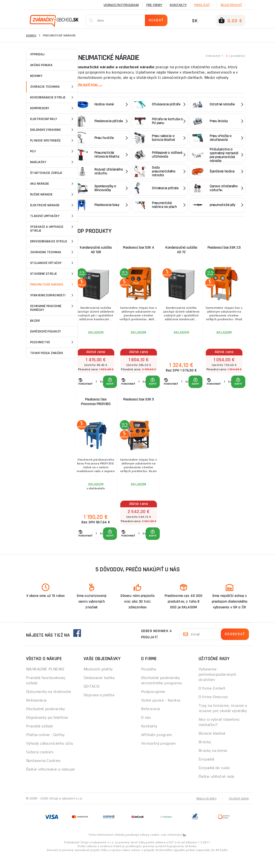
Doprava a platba (99, 707)
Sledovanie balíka (99, 690)
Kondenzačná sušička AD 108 (96, 252)
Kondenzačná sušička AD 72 (181, 252)
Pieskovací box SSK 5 (139, 407)
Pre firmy (154, 5)
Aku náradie (52, 184)
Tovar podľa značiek (47, 353)
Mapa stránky (205, 811)
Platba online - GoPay (45, 747)
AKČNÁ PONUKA (41, 65)
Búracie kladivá (212, 745)
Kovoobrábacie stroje (52, 97)
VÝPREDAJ (37, 54)
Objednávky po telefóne (47, 730)
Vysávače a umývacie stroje (52, 228)
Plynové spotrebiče (52, 141)
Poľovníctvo (52, 342)
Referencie (151, 721)
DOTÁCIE (92, 699)
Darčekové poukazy (46, 331)
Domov (31, 35)
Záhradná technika (52, 252)
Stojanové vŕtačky (52, 263)
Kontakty (178, 5)
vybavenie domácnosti (52, 295)
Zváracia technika (52, 87)
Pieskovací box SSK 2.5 (224, 249)
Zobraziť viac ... (89, 84)
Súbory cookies (40, 764)
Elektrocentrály (52, 119)
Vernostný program (121, 5)
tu (184, 847)
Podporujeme (153, 704)
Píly (52, 151)
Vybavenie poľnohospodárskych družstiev (218, 687)
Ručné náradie (52, 194)
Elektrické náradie (52, 205)
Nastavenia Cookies (43, 773)
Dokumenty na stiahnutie (49, 704)
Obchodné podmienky (46, 721)
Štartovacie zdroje (46, 173)
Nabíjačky (52, 162)
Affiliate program (156, 747)
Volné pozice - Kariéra (161, 712)
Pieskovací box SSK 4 (139, 249)
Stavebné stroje (52, 274)
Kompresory (52, 108)
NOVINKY (36, 76)
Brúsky (205, 754)
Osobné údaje (238, 811)
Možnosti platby (98, 681)
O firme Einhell (212, 700)
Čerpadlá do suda (214, 780)
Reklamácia (36, 712)
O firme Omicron (213, 709)
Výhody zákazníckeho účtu (50, 756)
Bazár (35, 321)
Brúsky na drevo (213, 763)
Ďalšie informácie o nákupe (50, 781)
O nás (146, 730)
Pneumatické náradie (52, 285)
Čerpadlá (206, 771)
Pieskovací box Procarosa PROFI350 (96, 410)
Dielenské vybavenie (52, 130)
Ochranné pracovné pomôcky (52, 308)
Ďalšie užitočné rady (216, 789)
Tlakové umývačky (52, 216)
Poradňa (149, 681)
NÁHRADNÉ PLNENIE (45, 681)
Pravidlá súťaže (40, 738)
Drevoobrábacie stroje (52, 241)
